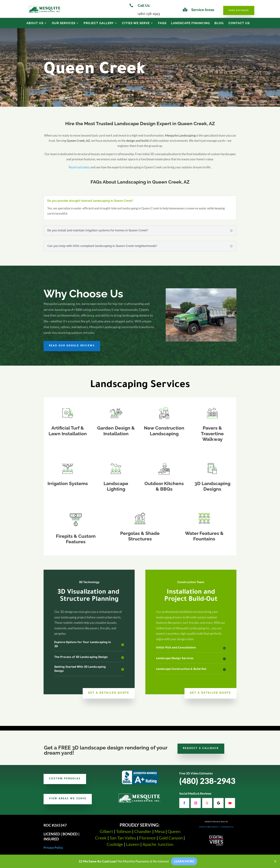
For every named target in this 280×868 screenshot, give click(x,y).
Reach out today (79, 170)
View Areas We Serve (68, 801)
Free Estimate (239, 10)
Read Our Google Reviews (72, 348)
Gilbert (106, 834)
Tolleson (124, 834)
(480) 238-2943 (207, 783)
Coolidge (115, 847)
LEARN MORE (184, 861)
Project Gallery (99, 23)
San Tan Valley (123, 840)
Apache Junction (158, 847)
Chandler (143, 834)
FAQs (162, 23)
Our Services (64, 23)
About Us (35, 23)
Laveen (133, 847)
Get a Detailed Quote (109, 696)
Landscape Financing (190, 23)
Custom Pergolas (65, 781)
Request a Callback (201, 751)
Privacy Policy (53, 850)
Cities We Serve (136, 23)
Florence (147, 840)
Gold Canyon (171, 840)
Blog (219, 23)
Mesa (160, 834)
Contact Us (239, 23)
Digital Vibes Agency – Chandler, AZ (216, 829)
